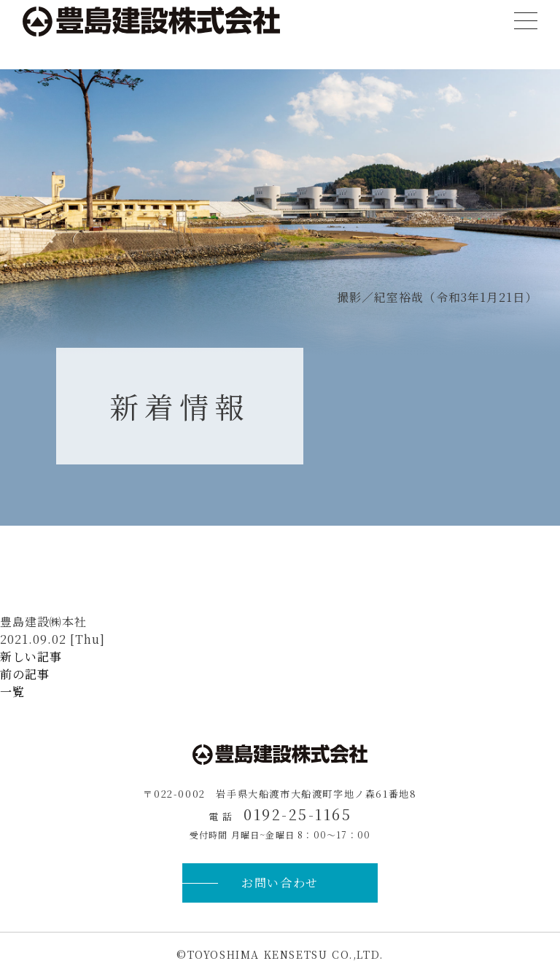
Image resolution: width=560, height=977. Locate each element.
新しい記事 (31, 657)
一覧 (12, 692)
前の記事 (25, 674)
